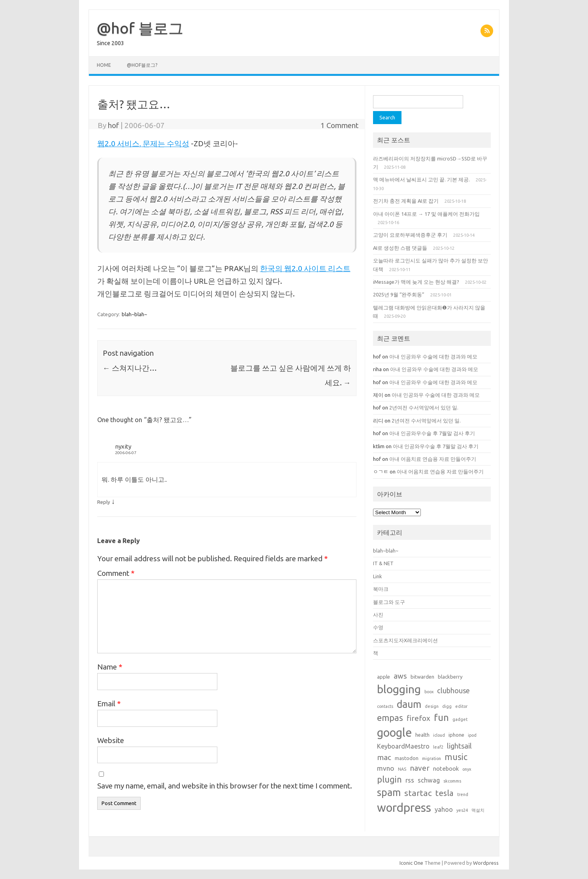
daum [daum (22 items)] (409, 704)
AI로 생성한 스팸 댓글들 (400, 248)
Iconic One (411, 863)
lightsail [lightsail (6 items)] (459, 746)
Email (109, 704)
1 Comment (339, 125)
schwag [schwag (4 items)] (429, 780)
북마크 (381, 589)
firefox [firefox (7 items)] (418, 718)
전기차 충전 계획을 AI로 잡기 (406, 201)
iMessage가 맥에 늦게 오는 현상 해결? (416, 282)
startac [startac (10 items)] (418, 793)
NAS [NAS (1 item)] (402, 769)
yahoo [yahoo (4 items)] (444, 809)
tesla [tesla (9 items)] (445, 793)
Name (110, 667)
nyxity (123, 446)
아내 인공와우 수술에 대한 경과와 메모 (434, 357)
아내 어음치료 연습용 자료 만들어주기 (433, 459)
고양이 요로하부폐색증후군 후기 (410, 235)
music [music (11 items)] (456, 757)
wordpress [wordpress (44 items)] (404, 808)
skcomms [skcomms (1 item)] (452, 781)
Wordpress (486, 863)
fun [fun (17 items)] (441, 718)
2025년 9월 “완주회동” (399, 294)
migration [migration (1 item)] (432, 758)
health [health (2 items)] (422, 735)
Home (104, 65)
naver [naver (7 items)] (420, 768)
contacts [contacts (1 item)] (385, 706)
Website (111, 740)
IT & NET (383, 563)
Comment (116, 573)
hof (113, 125)
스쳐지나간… (130, 368)
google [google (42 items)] (394, 732)
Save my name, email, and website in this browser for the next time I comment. (225, 786)
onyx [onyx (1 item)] (467, 769)
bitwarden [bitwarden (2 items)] (422, 677)
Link (377, 576)
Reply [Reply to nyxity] (104, 502)
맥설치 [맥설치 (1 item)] (478, 810)
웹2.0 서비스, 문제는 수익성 (143, 143)
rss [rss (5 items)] (410, 780)
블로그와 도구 (389, 602)
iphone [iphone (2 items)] (456, 735)
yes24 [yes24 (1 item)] (462, 810)
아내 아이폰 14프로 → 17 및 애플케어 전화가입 (426, 214)
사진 (378, 615)
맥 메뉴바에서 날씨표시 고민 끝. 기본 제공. (421, 179)
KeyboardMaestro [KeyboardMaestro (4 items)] (403, 746)
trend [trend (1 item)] (463, 794)
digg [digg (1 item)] (447, 706)
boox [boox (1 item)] (429, 692)
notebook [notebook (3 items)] (446, 769)
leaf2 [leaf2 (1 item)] (438, 747)
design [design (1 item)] (432, 706)
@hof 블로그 (140, 28)
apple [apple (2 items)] (384, 677)
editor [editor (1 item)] (461, 706)
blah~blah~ (134, 314)
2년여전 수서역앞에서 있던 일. (424, 407)
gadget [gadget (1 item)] (460, 719)
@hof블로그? (142, 65)
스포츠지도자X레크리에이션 (405, 640)
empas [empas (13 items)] (390, 718)
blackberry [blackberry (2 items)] (450, 677)
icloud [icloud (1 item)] (439, 735)
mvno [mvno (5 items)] (386, 768)
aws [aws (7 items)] (400, 676)
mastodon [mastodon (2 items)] (407, 758)
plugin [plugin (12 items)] (389, 779)
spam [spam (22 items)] (389, 792)
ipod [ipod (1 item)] (472, 735)
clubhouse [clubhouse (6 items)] (453, 690)
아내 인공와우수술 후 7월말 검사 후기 (432, 433)
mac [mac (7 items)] (384, 757)
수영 (378, 627)
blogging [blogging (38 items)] (399, 689)
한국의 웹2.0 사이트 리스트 (305, 268)
